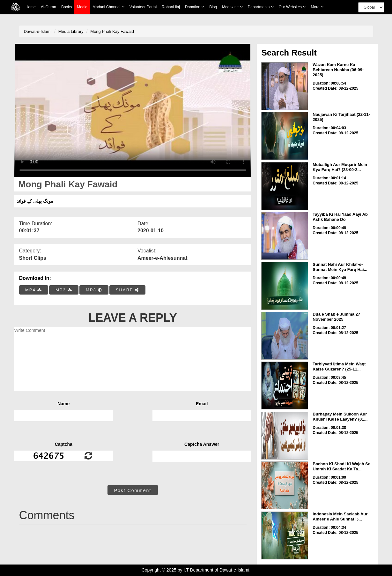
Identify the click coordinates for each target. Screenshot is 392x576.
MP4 (33, 290)
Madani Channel (108, 7)
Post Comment (133, 490)
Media (82, 7)
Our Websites (292, 7)
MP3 (64, 290)
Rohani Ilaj (171, 7)
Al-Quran (48, 7)
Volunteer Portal (143, 7)
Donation (195, 7)
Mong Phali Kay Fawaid (112, 31)
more (317, 7)
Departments (261, 7)
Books (67, 7)
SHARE (127, 290)
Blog (213, 7)
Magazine (232, 7)
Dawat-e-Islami (38, 31)
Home (31, 7)
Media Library (71, 31)
